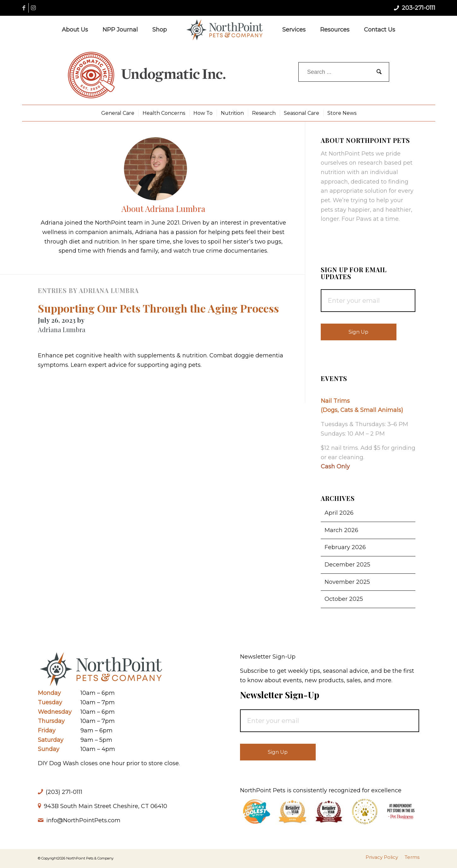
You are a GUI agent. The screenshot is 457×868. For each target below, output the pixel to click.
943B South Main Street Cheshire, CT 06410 (105, 806)
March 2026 (341, 530)
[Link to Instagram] (33, 8)
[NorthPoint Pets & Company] (225, 30)
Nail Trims (335, 401)
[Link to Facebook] (24, 8)
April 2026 (339, 513)
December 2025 (347, 565)
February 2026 (345, 547)
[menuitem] (75, 30)
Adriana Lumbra (62, 329)
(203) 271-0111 (64, 792)
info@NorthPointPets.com (83, 820)
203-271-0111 (419, 8)
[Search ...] (344, 72)
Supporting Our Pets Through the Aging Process (158, 308)
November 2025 (347, 582)
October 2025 (344, 599)
